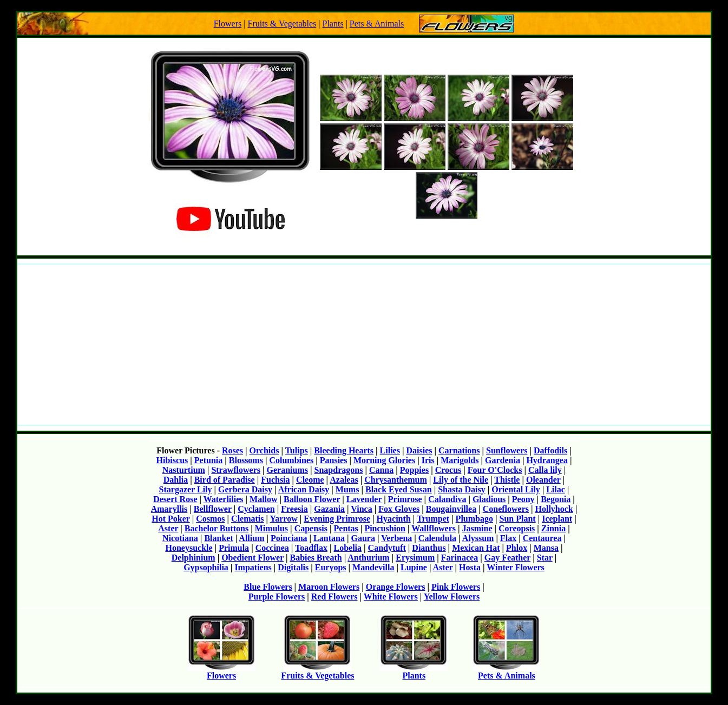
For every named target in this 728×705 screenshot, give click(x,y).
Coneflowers (506, 509)
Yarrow (283, 519)
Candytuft (387, 548)
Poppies (414, 470)
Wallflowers (434, 528)
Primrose (405, 499)
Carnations (459, 450)
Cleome (310, 480)
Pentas (346, 528)
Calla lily (545, 470)
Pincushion (385, 528)
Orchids (264, 450)
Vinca (361, 509)
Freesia (294, 509)
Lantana (329, 538)
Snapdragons (339, 470)
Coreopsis (517, 528)
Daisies (419, 450)
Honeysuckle (189, 548)
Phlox (517, 548)
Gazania (329, 509)
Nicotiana (180, 538)
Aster (168, 528)
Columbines (291, 460)
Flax (508, 538)
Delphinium (194, 558)
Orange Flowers (396, 587)
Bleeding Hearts (344, 450)
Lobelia (348, 548)
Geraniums (287, 470)
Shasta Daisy (462, 489)
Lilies (390, 450)
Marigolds (460, 460)
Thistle (507, 480)
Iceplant (557, 519)
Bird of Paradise (225, 480)
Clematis (247, 519)
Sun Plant (517, 519)
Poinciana (289, 538)
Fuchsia (275, 480)
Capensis (311, 528)
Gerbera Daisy (245, 489)
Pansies (334, 460)
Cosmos (210, 519)
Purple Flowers (277, 597)
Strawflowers (236, 470)
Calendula (437, 538)
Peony (523, 499)
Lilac (556, 489)
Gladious (489, 499)
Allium (251, 538)
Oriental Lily (516, 489)
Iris (428, 460)
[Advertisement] (364, 345)
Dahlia (176, 480)
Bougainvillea (451, 509)
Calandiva (447, 499)
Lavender (364, 499)
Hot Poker (170, 519)
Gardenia (503, 460)
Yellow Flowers (452, 597)
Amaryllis (169, 509)
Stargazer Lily (186, 489)
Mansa (546, 548)
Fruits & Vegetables (282, 24)
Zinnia (553, 528)
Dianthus (429, 548)
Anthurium (368, 558)
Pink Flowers (456, 587)
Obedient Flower (252, 558)
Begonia (556, 499)
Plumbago (474, 519)
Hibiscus (172, 460)
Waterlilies (224, 499)
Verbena (396, 538)
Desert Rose (175, 499)
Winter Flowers (516, 567)
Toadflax (311, 548)
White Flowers (391, 597)
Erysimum (415, 558)
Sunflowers (507, 450)
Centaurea (542, 538)
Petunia (208, 460)
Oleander (543, 480)
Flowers (228, 24)
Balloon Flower (312, 499)
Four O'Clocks (495, 470)
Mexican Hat (476, 548)
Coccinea (272, 548)
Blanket (218, 538)
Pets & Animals (377, 24)
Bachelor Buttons (217, 528)
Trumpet (433, 519)
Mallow (264, 499)
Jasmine (477, 528)
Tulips (297, 450)
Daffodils (550, 450)
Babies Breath (316, 558)
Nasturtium (184, 470)
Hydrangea (547, 460)
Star (545, 558)
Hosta (470, 567)
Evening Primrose (337, 519)
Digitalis (293, 567)
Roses (232, 450)
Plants (333, 24)
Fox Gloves (399, 509)
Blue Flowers (268, 587)
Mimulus (271, 528)
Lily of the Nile (461, 480)
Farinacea (460, 558)
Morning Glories (384, 460)
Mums (347, 489)
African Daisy (304, 489)
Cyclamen (256, 509)
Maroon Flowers (329, 587)
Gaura (363, 538)
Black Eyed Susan (399, 489)
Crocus (448, 470)
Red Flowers (335, 597)
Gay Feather (507, 558)
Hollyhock (554, 509)
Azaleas (344, 480)
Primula (234, 548)
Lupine (414, 567)
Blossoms (246, 460)
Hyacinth (394, 519)
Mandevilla (373, 567)
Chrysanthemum (396, 480)
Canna (381, 470)
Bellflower (213, 509)
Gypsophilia (206, 567)
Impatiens (253, 567)
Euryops (331, 567)
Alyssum (478, 538)
